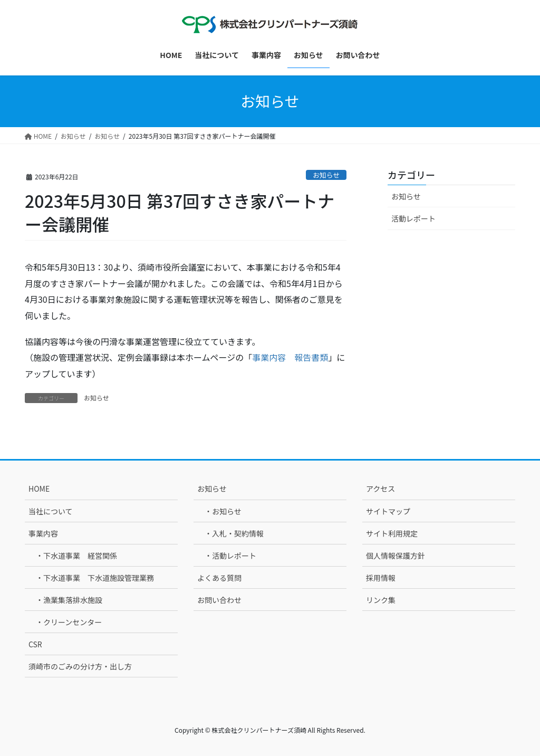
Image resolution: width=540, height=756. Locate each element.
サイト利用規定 (392, 533)
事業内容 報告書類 (290, 357)
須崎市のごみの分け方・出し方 (80, 666)
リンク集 (381, 600)
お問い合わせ (219, 600)
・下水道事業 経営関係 (76, 556)
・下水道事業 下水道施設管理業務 (95, 578)
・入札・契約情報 (234, 533)
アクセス (380, 489)
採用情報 (381, 578)
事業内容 (43, 533)
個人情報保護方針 (396, 556)
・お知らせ (223, 511)
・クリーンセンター (69, 622)
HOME (39, 489)
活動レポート (413, 218)
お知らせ (326, 175)
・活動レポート (230, 556)
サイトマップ (388, 511)
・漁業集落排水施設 (69, 600)
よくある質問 (219, 578)
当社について (51, 511)
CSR (35, 644)
